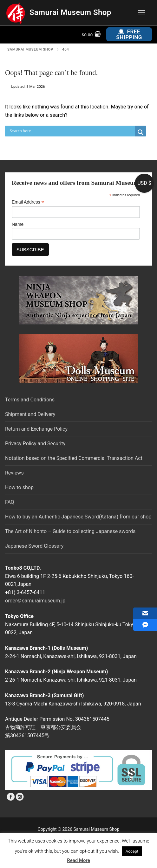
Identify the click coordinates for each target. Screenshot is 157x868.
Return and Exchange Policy (36, 429)
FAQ (10, 502)
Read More (78, 860)
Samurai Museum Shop (70, 12)
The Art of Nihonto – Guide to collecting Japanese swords (70, 531)
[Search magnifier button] (141, 132)
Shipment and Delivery (30, 414)
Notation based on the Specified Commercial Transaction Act (74, 458)
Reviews (14, 473)
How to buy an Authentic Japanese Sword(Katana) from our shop (78, 517)
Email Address (28, 202)
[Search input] (72, 131)
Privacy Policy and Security (35, 444)
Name (18, 224)
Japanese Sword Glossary (34, 546)
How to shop (19, 487)
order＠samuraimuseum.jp (35, 601)
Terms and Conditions (30, 400)
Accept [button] (132, 851)
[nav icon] (142, 13)
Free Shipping (129, 34)
